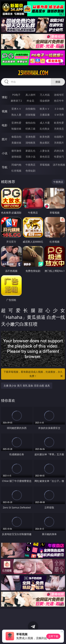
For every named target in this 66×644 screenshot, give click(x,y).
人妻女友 (45, 151)
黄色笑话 (45, 157)
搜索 (58, 82)
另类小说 (30, 157)
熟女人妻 (16, 115)
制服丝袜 (16, 129)
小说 (5, 153)
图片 (5, 139)
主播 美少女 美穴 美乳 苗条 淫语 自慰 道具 (27, 386)
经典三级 (30, 129)
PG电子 (16, 95)
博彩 (5, 97)
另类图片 (59, 143)
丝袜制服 (30, 115)
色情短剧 (30, 171)
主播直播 (45, 115)
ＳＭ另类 (59, 115)
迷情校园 (16, 157)
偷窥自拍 (16, 137)
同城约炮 (16, 165)
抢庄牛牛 (59, 101)
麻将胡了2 (16, 101)
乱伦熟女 (45, 129)
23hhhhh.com (33, 73)
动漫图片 (59, 137)
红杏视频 (16, 171)
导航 (5, 167)
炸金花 (30, 101)
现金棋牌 (45, 101)
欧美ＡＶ (45, 109)
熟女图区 (45, 143)
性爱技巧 (59, 157)
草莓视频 (45, 165)
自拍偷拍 (30, 109)
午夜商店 (30, 165)
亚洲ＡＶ (16, 109)
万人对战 (45, 95)
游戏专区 (59, 95)
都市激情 (16, 151)
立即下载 (53, 636)
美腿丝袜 (16, 143)
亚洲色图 (30, 137)
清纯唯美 (30, 143)
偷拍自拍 (30, 123)
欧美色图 (45, 137)
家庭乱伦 (30, 151)
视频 (5, 111)
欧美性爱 (59, 123)
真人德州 (30, 95)
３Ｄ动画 (59, 109)
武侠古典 (59, 151)
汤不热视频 (59, 165)
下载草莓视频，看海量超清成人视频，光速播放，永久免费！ (33, 374)
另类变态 (59, 129)
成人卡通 (45, 123)
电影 (5, 125)
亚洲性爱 (16, 123)
